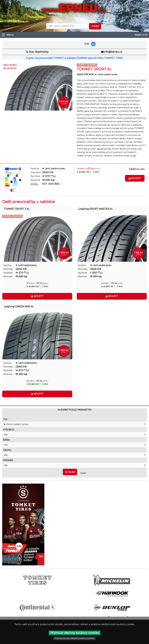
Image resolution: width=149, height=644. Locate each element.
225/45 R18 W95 (85, 74)
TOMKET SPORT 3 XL (17, 209)
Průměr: (8, 460)
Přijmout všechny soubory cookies (75, 633)
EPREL (35, 184)
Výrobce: (9, 430)
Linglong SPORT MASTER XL (96, 209)
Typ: (5, 419)
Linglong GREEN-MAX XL (19, 307)
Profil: (7, 450)
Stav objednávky (39, 52)
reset (83, 473)
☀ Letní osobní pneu (106, 74)
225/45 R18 (48, 172)
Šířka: (6, 440)
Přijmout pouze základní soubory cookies (74, 638)
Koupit (135, 178)
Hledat (70, 472)
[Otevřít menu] (3, 35)
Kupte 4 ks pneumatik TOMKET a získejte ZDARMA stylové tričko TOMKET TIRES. (75, 58)
